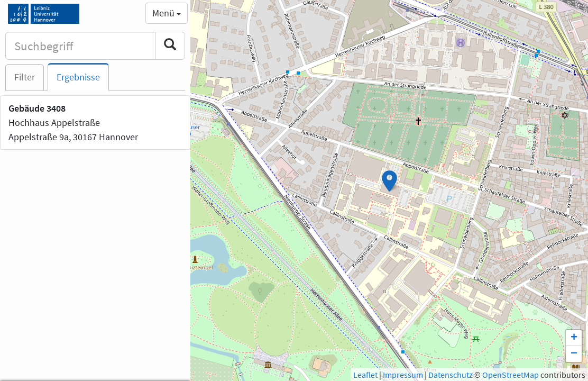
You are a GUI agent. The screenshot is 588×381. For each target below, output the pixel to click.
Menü (167, 13)
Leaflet (365, 375)
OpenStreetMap (511, 375)
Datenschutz (451, 375)
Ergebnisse (78, 77)
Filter (25, 77)
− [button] (574, 354)
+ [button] (574, 338)
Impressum (403, 375)
